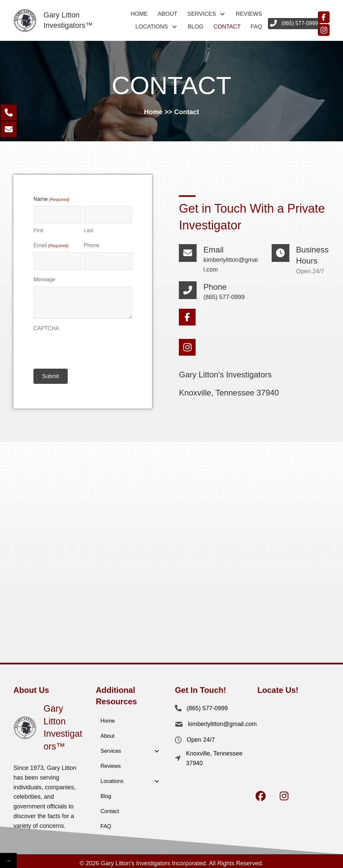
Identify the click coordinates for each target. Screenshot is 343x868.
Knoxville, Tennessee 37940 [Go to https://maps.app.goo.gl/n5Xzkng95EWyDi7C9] (229, 391)
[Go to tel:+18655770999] (191, 290)
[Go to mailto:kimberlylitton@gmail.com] (191, 257)
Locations (112, 778)
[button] (223, 14)
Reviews (111, 763)
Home (153, 112)
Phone (91, 244)
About (108, 733)
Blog (106, 793)
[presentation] (84, 345)
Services (111, 748)
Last (88, 229)
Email (51, 244)
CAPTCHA (46, 325)
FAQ (106, 823)
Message (44, 276)
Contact (110, 808)
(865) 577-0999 (224, 295)
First (38, 229)
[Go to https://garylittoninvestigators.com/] (55, 20)
